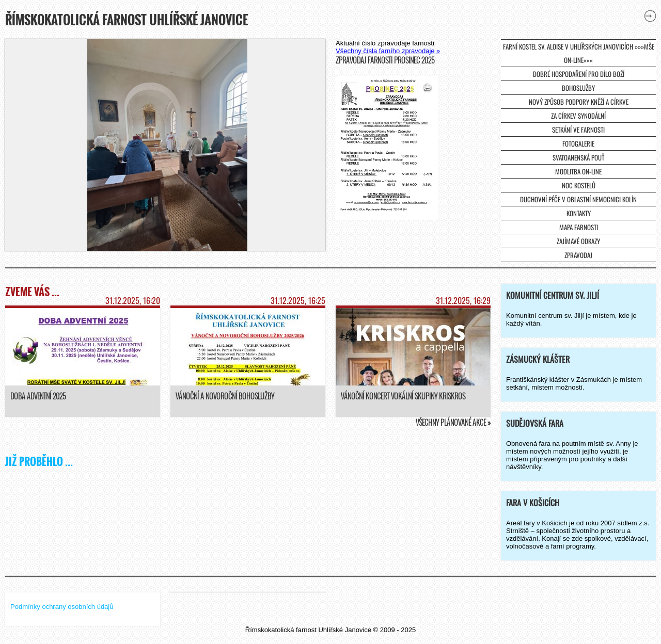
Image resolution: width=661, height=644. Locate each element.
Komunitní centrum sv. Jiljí (553, 295)
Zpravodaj (578, 255)
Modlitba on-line (578, 171)
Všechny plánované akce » (453, 422)
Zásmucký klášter (538, 359)
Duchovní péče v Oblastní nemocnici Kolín (578, 199)
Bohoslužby (578, 88)
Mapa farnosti (579, 227)
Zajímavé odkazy (578, 241)
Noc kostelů (579, 185)
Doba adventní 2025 (38, 396)
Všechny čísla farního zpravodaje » (388, 51)
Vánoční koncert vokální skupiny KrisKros (403, 396)
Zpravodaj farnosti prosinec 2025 (385, 60)
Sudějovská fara (535, 423)
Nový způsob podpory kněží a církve (579, 102)
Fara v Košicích (533, 503)
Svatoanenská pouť (578, 157)
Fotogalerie (578, 143)
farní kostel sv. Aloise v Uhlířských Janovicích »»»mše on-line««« (579, 53)
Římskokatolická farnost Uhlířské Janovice (127, 20)
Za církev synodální (578, 116)
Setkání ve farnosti (578, 130)
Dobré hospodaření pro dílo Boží (579, 74)
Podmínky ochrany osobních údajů (62, 607)
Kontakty (579, 213)
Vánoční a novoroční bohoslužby (225, 396)
